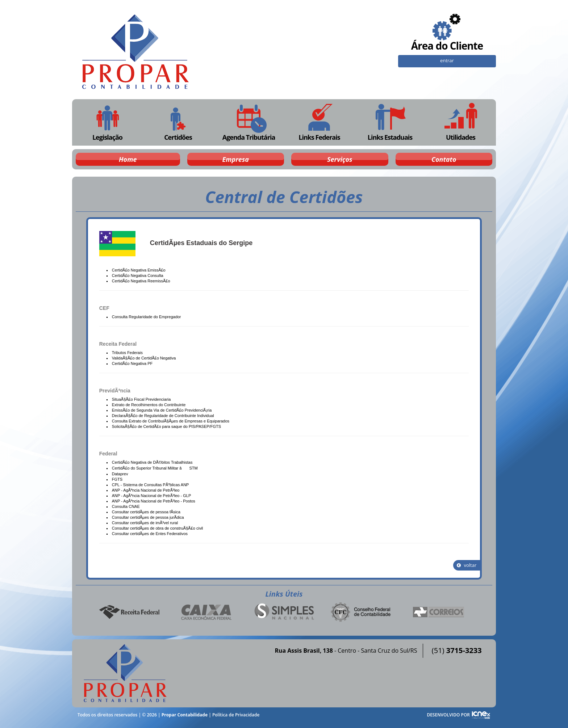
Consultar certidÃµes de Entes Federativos (150, 534)
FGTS (117, 479)
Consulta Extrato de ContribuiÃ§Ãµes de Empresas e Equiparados (171, 421)
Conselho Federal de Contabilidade (362, 612)
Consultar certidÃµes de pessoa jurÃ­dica (148, 517)
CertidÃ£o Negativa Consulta (138, 275)
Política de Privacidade (236, 715)
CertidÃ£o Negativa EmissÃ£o (139, 270)
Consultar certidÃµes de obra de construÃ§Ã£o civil (158, 528)
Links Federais (319, 122)
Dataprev (120, 474)
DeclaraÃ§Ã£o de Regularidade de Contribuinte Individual (163, 416)
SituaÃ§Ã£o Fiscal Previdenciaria (141, 399)
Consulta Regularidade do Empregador (147, 317)
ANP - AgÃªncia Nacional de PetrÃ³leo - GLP (151, 496)
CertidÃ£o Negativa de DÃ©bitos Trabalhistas (152, 462)
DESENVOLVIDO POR (448, 715)
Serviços (340, 159)
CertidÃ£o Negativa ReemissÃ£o (141, 281)
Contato (444, 159)
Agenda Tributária (249, 122)
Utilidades (461, 122)
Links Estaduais (390, 122)
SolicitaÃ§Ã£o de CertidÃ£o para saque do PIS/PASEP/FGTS (166, 426)
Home (128, 159)
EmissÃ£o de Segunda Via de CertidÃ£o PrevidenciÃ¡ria (162, 410)
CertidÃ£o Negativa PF (132, 363)
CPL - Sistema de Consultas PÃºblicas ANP (151, 485)
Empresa (235, 159)
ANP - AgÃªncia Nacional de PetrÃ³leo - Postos (154, 501)
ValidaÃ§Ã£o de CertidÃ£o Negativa (144, 358)
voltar (467, 565)
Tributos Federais (127, 353)
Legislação (107, 122)
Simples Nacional (284, 612)
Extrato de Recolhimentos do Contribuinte (149, 405)
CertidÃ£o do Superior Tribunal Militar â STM (155, 468)
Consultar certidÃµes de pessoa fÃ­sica (146, 512)
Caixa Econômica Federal (206, 612)
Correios (439, 612)
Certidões (178, 122)
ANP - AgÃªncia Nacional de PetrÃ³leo (146, 490)
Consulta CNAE (126, 506)
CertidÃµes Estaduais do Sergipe (201, 243)
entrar (447, 60)
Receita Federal (129, 612)
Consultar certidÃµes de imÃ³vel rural (145, 523)
